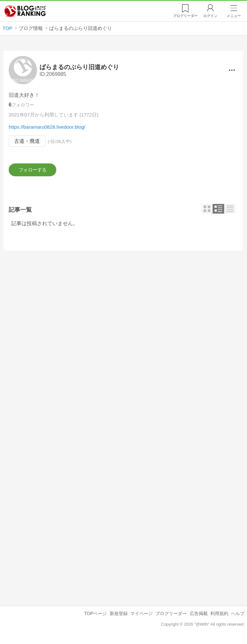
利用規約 (219, 615)
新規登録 (119, 615)
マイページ (142, 615)
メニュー (234, 16)
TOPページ (95, 615)
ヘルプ (238, 615)
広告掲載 (199, 615)
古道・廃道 (27, 141)
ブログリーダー (171, 615)
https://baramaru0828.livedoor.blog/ (47, 127)
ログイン (210, 16)
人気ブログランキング (25, 11)
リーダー (185, 16)
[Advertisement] (123, 313)
